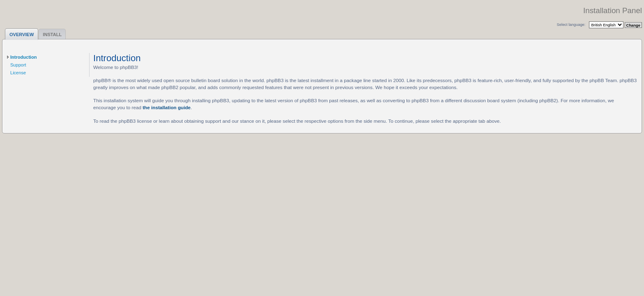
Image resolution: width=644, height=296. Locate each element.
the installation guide (167, 107)
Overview (22, 34)
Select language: (571, 24)
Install (52, 34)
